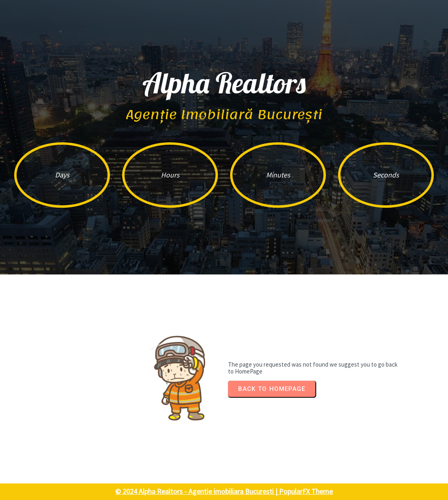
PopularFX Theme (306, 491)
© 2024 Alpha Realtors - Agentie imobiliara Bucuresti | (197, 491)
